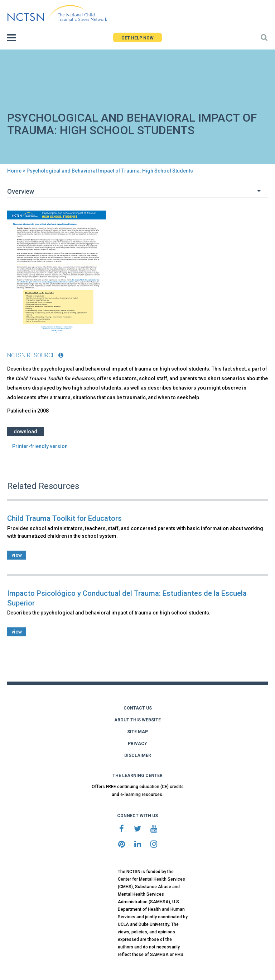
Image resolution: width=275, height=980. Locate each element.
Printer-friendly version (40, 446)
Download (25, 432)
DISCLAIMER (138, 755)
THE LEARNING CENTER (137, 776)
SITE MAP (137, 732)
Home (14, 171)
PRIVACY (137, 744)
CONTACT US (138, 708)
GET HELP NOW (137, 38)
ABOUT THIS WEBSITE (137, 720)
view (17, 555)
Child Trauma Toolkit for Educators (64, 518)
